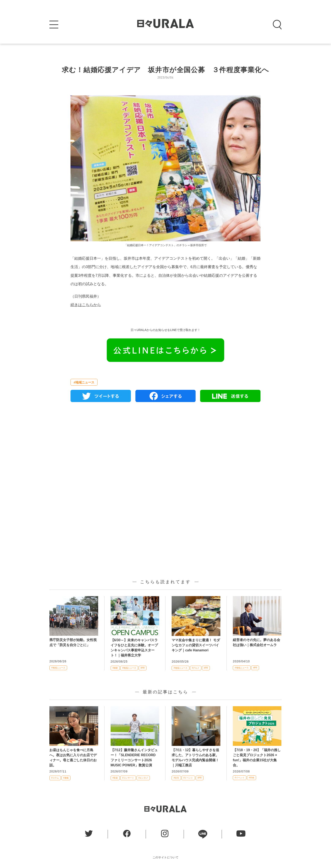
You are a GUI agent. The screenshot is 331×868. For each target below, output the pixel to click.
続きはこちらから (86, 305)
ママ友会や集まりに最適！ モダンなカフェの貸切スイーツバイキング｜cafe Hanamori (196, 645)
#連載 (66, 778)
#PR (143, 668)
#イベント (188, 778)
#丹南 (252, 778)
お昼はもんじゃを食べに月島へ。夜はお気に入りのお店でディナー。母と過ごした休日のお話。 (73, 758)
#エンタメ (143, 778)
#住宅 (176, 778)
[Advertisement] (165, 454)
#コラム (55, 778)
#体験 (115, 668)
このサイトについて (166, 857)
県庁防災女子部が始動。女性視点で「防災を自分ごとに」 (73, 642)
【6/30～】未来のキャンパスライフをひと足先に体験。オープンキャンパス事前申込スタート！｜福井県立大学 (134, 648)
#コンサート (128, 778)
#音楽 (115, 778)
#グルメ (196, 668)
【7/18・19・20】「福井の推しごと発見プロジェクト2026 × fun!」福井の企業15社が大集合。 (257, 758)
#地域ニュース (84, 382)
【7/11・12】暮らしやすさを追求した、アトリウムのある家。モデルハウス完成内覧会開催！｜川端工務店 (195, 758)
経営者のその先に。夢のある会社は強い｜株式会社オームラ (256, 642)
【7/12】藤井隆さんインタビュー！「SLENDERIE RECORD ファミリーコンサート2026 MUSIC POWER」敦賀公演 (134, 758)
